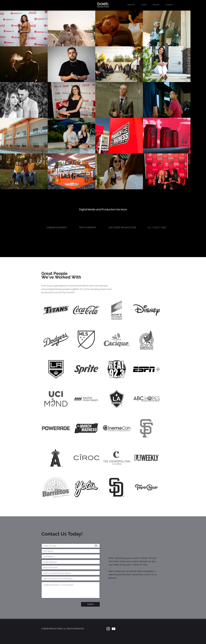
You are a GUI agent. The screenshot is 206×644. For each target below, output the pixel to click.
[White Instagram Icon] (108, 629)
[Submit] (90, 604)
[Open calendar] (96, 546)
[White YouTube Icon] (114, 629)
